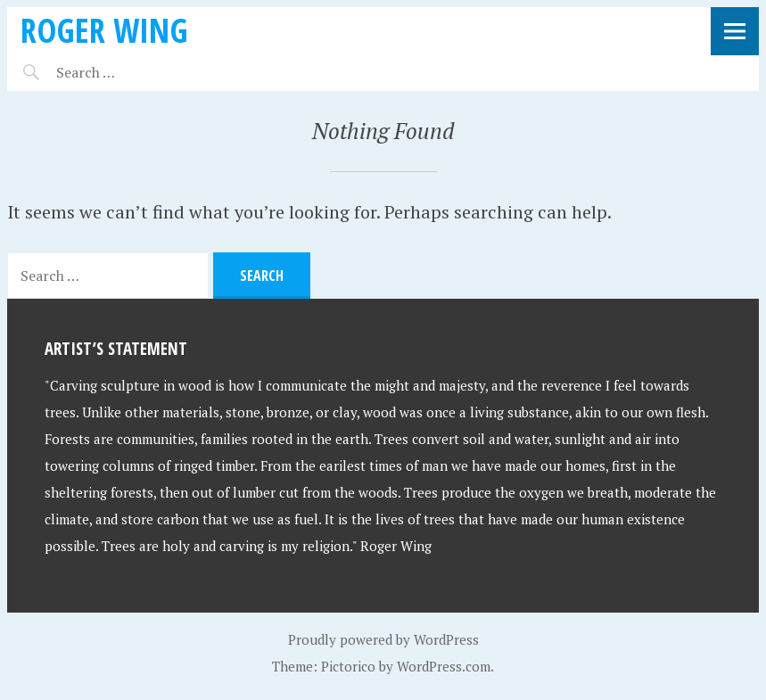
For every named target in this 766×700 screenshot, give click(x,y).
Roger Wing (104, 30)
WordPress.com (444, 666)
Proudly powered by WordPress (383, 639)
